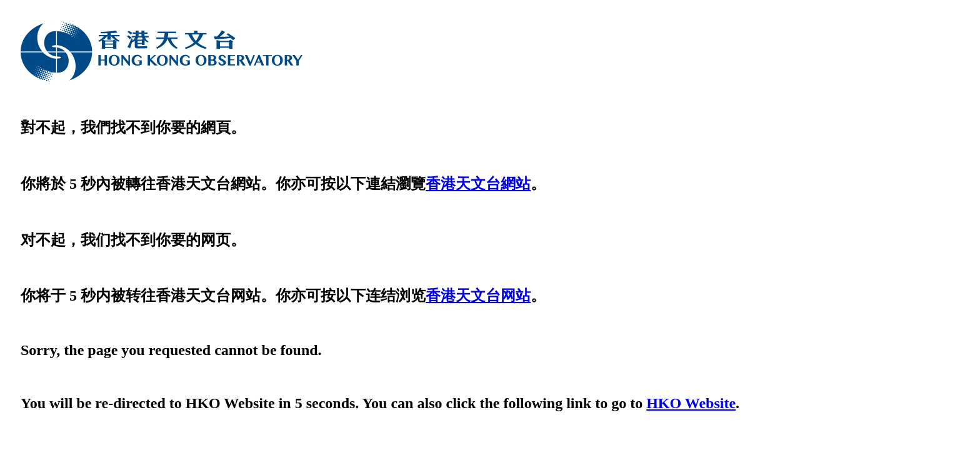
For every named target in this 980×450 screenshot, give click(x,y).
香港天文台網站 (478, 184)
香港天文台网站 (478, 296)
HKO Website (691, 403)
